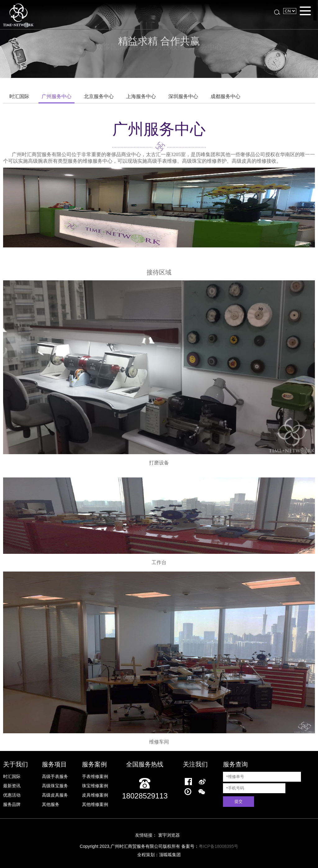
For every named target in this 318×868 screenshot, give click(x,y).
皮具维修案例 (95, 795)
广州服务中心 (57, 96)
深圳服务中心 (183, 96)
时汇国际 (19, 96)
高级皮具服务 (55, 795)
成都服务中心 (225, 96)
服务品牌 (12, 804)
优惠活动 (12, 795)
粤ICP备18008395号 (219, 846)
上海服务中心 (141, 96)
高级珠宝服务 (55, 786)
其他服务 (51, 804)
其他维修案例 (95, 804)
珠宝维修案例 (95, 786)
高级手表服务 (55, 776)
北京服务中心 (99, 96)
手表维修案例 (95, 776)
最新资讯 (12, 786)
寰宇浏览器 (169, 835)
